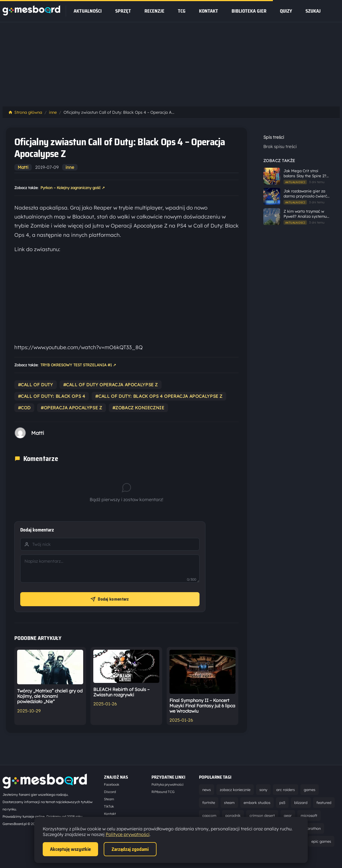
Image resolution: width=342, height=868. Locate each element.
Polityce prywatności (128, 834)
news (207, 790)
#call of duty (36, 385)
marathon (312, 828)
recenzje (154, 11)
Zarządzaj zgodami (130, 849)
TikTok (109, 806)
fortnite (209, 803)
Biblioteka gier (249, 11)
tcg (182, 11)
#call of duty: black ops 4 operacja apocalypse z (159, 396)
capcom (209, 815)
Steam (109, 799)
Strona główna (25, 112)
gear (288, 815)
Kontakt (209, 11)
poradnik (233, 815)
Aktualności (88, 11)
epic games (321, 841)
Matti (23, 167)
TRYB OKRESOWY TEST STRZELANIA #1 (78, 365)
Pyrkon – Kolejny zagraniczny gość (73, 188)
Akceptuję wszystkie (70, 849)
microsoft (309, 815)
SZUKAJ (313, 11)
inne (53, 112)
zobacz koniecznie (235, 790)
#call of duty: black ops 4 (52, 396)
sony (263, 790)
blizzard (301, 803)
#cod (24, 408)
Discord (110, 792)
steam (229, 803)
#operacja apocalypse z (72, 408)
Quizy (286, 11)
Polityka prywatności (167, 784)
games (310, 790)
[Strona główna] (31, 14)
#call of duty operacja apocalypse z (111, 385)
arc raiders (286, 790)
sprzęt (123, 11)
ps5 (282, 803)
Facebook (112, 784)
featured (324, 803)
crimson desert (262, 815)
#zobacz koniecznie (138, 408)
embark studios (257, 803)
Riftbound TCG (163, 792)
